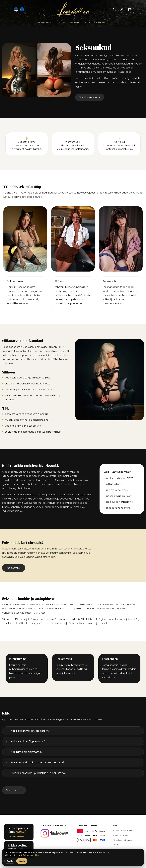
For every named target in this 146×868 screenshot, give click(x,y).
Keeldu (10, 861)
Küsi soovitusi (86, 791)
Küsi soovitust (14, 568)
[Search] (114, 9)
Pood (62, 22)
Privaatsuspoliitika (32, 855)
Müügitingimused (120, 835)
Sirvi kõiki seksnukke (90, 97)
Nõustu (22, 861)
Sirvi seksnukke (14, 790)
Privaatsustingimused (122, 840)
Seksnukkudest (45, 22)
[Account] (122, 9)
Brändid (74, 22)
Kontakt (116, 845)
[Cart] (129, 9)
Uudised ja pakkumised (96, 22)
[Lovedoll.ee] (73, 9)
